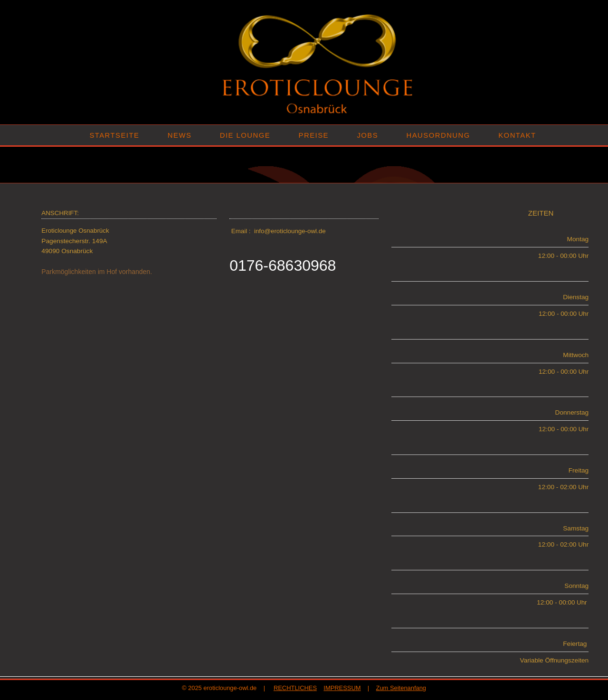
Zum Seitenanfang (401, 688)
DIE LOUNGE (245, 135)
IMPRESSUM (342, 688)
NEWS (180, 135)
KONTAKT (517, 135)
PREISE (314, 135)
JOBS (367, 135)
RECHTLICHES (295, 688)
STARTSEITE (114, 135)
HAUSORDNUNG (438, 135)
